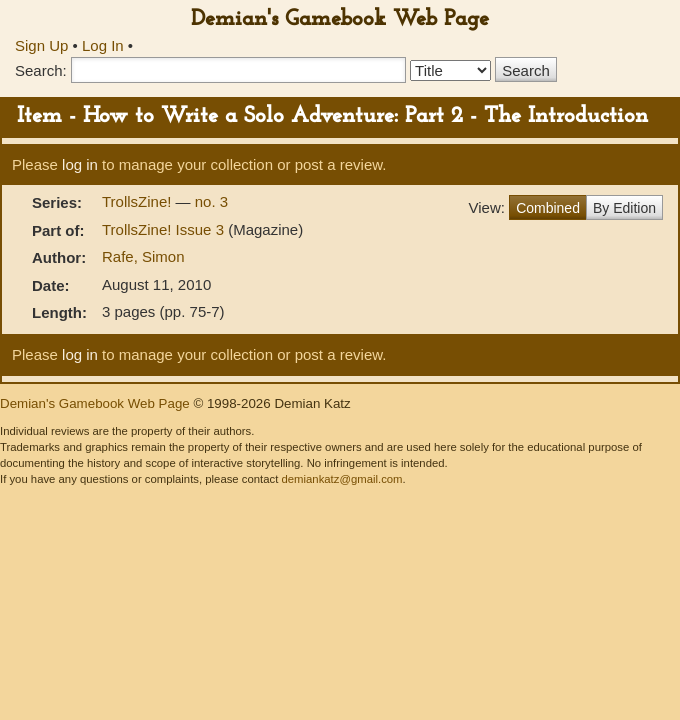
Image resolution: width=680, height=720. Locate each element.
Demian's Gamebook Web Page (340, 19)
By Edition (624, 208)
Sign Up (41, 45)
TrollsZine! (139, 201)
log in (80, 164)
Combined (548, 208)
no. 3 (211, 201)
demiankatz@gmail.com (341, 479)
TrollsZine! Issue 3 (165, 229)
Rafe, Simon (143, 256)
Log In (103, 45)
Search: (41, 70)
